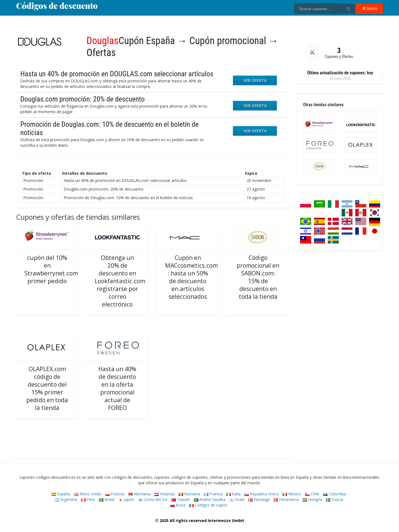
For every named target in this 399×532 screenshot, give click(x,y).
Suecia (334, 499)
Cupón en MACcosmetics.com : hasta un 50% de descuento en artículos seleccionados (191, 277)
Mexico (292, 494)
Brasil (107, 499)
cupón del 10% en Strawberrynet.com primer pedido (51, 269)
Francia (213, 494)
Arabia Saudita (210, 499)
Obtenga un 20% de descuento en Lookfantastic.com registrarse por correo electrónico (120, 281)
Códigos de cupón (208, 505)
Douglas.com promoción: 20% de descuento (82, 99)
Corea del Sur (153, 499)
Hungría (312, 499)
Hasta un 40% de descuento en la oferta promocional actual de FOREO (117, 388)
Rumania (189, 494)
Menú (369, 8)
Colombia (334, 494)
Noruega (259, 499)
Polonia (115, 494)
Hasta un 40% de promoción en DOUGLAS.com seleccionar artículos (117, 74)
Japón (126, 499)
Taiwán (181, 499)
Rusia (178, 505)
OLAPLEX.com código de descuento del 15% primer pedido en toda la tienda (47, 388)
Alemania (139, 494)
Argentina (66, 499)
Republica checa (262, 494)
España (61, 494)
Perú (88, 499)
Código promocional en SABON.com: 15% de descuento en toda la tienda (258, 277)
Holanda (165, 494)
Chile (312, 494)
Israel (237, 499)
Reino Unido (88, 494)
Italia (233, 494)
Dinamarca (286, 499)
